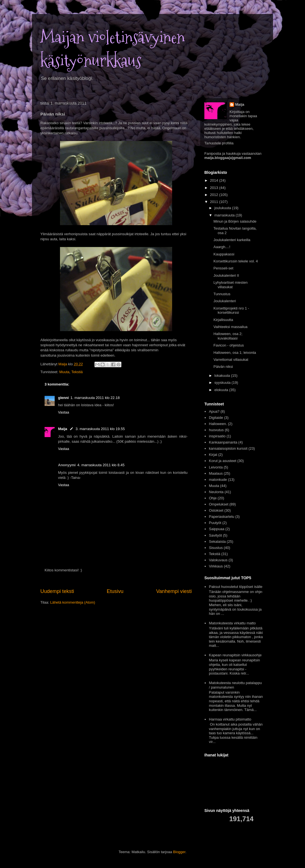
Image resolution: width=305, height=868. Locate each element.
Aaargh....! (222, 247)
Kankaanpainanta (223, 442)
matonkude (218, 480)
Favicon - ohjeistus (228, 345)
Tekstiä (77, 372)
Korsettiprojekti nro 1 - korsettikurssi (231, 311)
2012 (215, 195)
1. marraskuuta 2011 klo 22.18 (95, 398)
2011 (215, 202)
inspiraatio (217, 436)
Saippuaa (217, 529)
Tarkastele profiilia (219, 143)
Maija (63, 429)
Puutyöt (215, 523)
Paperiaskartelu (221, 517)
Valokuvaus (218, 560)
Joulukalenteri (225, 301)
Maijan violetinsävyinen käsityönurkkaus (113, 49)
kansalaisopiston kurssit (228, 448)
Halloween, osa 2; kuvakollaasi (228, 336)
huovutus (216, 430)
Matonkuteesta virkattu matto (232, 623)
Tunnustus (222, 294)
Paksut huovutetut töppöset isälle (236, 587)
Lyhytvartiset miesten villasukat (230, 285)
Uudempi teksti (57, 591)
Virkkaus (216, 566)
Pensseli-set (223, 268)
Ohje (213, 498)
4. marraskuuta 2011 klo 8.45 (101, 465)
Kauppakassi (224, 254)
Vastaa (64, 412)
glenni (63, 398)
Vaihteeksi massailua (230, 327)
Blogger (179, 852)
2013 (215, 188)
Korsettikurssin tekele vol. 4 (235, 261)
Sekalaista (217, 542)
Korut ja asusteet (223, 461)
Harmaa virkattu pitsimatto (230, 719)
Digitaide (216, 418)
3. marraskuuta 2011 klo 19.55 (100, 429)
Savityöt (215, 535)
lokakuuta (223, 376)
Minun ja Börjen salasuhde (235, 221)
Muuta (64, 372)
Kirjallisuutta (223, 320)
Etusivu (115, 591)
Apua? (214, 411)
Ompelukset (219, 504)
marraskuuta (225, 215)
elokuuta (222, 390)
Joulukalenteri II (226, 275)
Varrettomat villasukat (231, 360)
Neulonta (216, 492)
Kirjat (213, 455)
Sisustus (216, 548)
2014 (215, 180)
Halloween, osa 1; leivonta (235, 353)
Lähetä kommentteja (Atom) (73, 602)
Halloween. (218, 424)
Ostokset (216, 510)
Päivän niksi (223, 367)
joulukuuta (223, 208)
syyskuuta (223, 383)
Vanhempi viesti (174, 591)
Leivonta (216, 467)
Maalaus (216, 473)
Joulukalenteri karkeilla (232, 240)
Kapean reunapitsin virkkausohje (235, 655)
